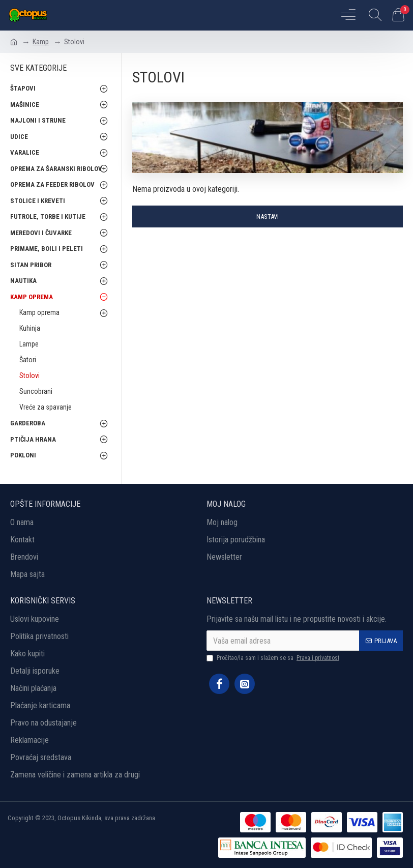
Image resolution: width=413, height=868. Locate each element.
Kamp (41, 42)
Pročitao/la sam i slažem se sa (274, 658)
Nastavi (268, 216)
